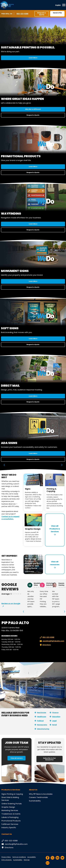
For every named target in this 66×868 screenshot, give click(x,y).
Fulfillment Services (10, 824)
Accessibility (32, 857)
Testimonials (42, 797)
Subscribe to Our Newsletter (49, 759)
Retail (54, 725)
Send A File (57, 13)
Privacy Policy (6, 857)
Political (40, 721)
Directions (45, 645)
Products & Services (11, 790)
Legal (54, 721)
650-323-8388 (22, 14)
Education (56, 717)
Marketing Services (10, 810)
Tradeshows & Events (11, 814)
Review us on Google (11, 603)
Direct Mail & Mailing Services (10, 799)
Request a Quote (42, 14)
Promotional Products (11, 821)
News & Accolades (44, 794)
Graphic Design (33, 529)
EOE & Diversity (7, 860)
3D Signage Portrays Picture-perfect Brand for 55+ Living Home (33, 563)
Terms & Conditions (19, 857)
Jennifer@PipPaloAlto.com (52, 641)
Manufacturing (43, 729)
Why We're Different (33, 109)
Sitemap (27, 860)
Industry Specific (9, 827)
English (58, 5)
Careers (33, 797)
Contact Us (7, 834)
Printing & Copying (52, 490)
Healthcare (42, 717)
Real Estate (42, 713)
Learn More (33, 58)
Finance (55, 713)
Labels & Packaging (10, 817)
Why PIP (32, 794)
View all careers (17, 758)
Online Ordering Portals (12, 804)
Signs (28, 489)
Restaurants (42, 725)
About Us (33, 790)
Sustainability (35, 801)
